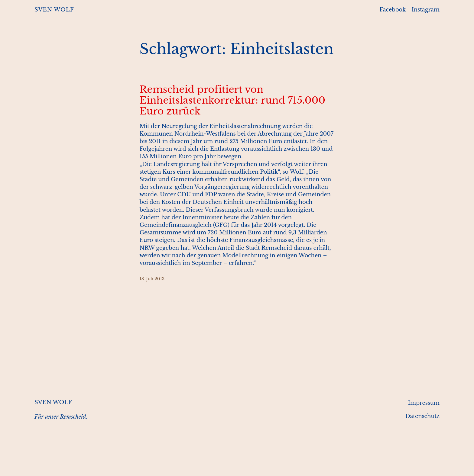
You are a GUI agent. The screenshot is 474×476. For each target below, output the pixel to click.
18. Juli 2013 (152, 279)
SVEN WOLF (54, 10)
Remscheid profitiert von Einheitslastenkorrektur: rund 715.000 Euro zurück (232, 100)
